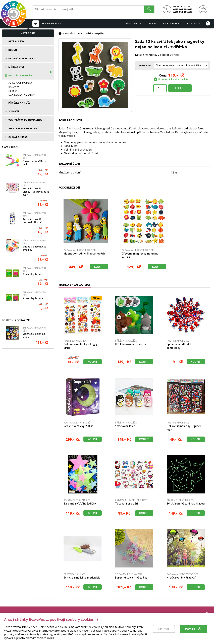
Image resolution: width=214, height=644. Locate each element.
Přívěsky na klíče (19, 103)
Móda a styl (16, 67)
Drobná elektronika (22, 58)
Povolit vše (194, 632)
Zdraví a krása (18, 137)
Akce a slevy (16, 41)
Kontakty (194, 23)
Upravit (164, 632)
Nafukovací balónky (22, 95)
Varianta (145, 65)
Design (13, 50)
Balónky (14, 87)
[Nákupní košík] (203, 9)
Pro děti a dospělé (20, 75)
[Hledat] (149, 9)
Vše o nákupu (134, 23)
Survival (14, 111)
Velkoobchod (172, 23)
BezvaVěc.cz (70, 33)
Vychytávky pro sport (23, 128)
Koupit (180, 88)
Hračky (13, 91)
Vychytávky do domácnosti (26, 120)
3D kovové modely (20, 83)
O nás (153, 23)
